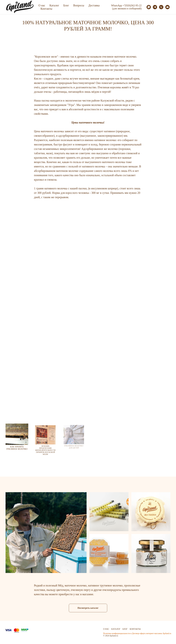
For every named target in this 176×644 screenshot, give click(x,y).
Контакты (46, 9)
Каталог (54, 5)
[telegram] (155, 7)
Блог (66, 5)
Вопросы (79, 5)
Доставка (94, 5)
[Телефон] (161, 7)
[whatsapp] (149, 7)
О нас (42, 5)
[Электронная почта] (167, 7)
